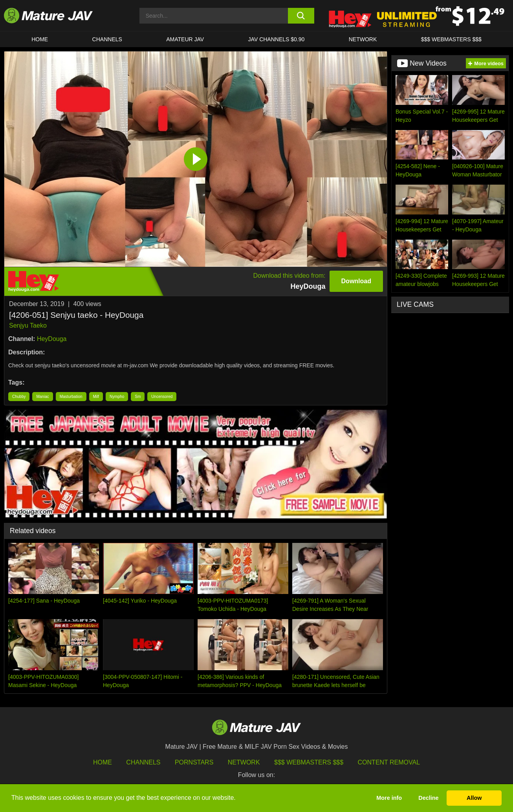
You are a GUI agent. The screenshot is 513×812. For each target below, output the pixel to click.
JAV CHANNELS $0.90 (277, 39)
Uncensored (162, 397)
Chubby (19, 397)
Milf (96, 397)
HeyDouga (52, 339)
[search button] (301, 16)
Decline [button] (428, 798)
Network (363, 39)
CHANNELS (107, 39)
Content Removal (389, 762)
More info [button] (389, 798)
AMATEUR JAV (185, 39)
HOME (40, 39)
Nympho (117, 397)
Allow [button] (474, 798)
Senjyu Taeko (28, 325)
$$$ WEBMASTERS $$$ (451, 39)
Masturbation (71, 397)
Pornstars (194, 762)
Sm (138, 397)
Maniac (42, 397)
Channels (143, 762)
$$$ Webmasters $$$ (309, 762)
